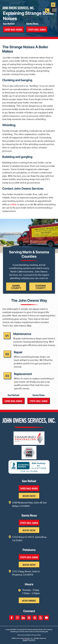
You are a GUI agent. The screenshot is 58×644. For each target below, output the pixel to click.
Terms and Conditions (24, 635)
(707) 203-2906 (29, 557)
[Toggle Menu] (54, 10)
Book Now (29, 496)
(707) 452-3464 (37, 30)
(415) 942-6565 (13, 30)
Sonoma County (41, 287)
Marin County (16, 287)
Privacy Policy (36, 635)
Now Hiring (29, 601)
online (14, 204)
